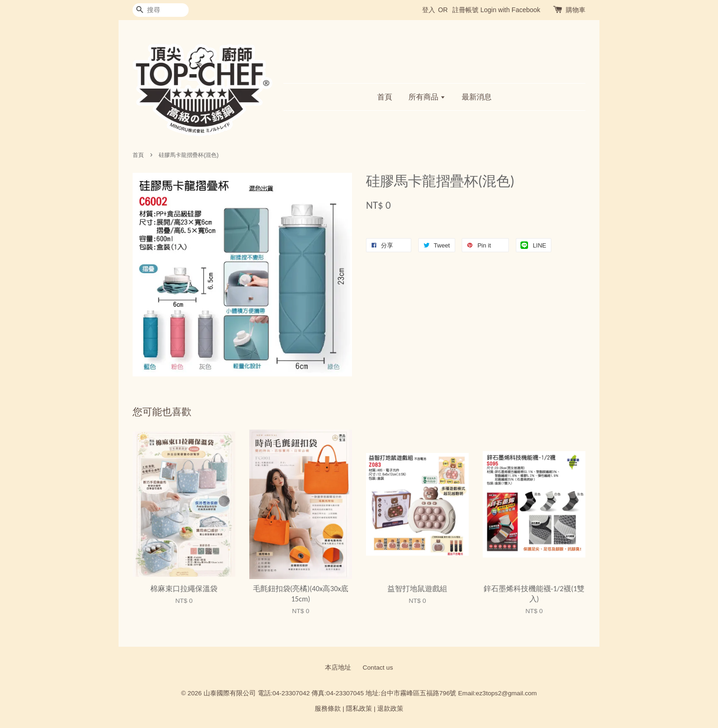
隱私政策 (359, 709)
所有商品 (427, 97)
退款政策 (390, 709)
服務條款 (328, 709)
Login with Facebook (510, 10)
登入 (429, 10)
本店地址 (338, 668)
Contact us (378, 668)
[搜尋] (161, 10)
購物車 (576, 10)
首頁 (385, 97)
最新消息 (477, 97)
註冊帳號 (465, 10)
